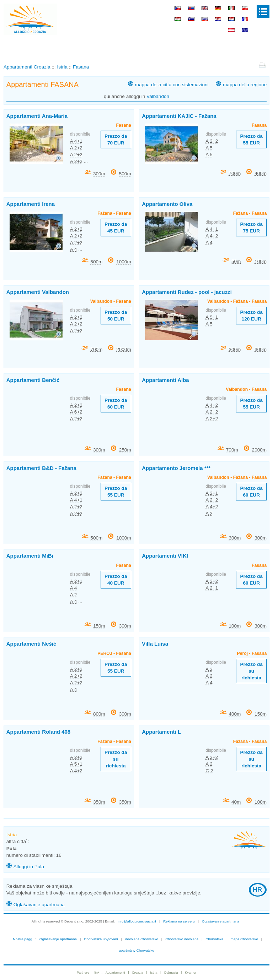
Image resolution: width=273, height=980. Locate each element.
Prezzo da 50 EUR (116, 316)
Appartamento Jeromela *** (176, 468)
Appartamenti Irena (31, 204)
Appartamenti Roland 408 (38, 732)
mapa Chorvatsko (244, 939)
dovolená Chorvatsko (142, 939)
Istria (154, 973)
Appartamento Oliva (167, 204)
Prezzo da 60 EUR (116, 404)
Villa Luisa (155, 644)
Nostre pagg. (23, 939)
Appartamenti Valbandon (38, 292)
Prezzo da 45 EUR (116, 228)
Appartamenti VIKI (165, 556)
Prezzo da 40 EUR (116, 580)
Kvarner (191, 973)
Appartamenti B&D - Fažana (41, 468)
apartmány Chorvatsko (136, 950)
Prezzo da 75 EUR (251, 228)
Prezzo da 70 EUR (116, 139)
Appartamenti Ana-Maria (37, 116)
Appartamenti (115, 973)
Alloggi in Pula (29, 867)
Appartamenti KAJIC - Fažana (179, 116)
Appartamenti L (161, 732)
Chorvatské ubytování (101, 939)
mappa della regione (245, 85)
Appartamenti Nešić (31, 644)
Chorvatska (214, 939)
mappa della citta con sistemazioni (172, 85)
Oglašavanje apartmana (39, 905)
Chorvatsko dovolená (182, 939)
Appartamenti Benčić (33, 380)
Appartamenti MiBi (30, 556)
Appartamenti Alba (165, 380)
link (97, 973)
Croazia (138, 973)
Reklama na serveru (179, 921)
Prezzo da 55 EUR (251, 139)
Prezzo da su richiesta (251, 671)
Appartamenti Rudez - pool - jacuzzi (187, 292)
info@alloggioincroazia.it (137, 921)
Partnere (83, 973)
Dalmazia (171, 973)
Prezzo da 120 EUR (251, 316)
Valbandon (158, 96)
